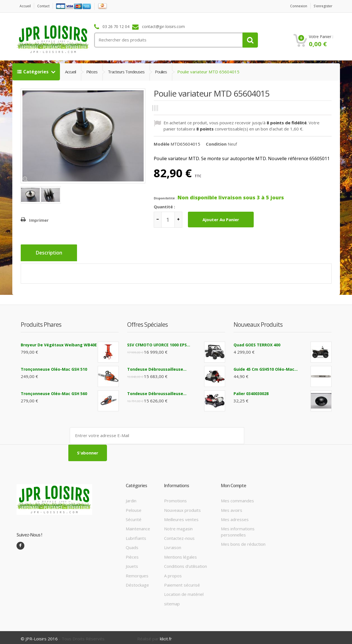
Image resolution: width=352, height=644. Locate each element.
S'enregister (322, 6)
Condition (216, 144)
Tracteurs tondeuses (126, 72)
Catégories (33, 72)
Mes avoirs (232, 507)
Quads (132, 545)
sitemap (172, 601)
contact (46, 6)
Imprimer (39, 220)
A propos (173, 573)
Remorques (137, 573)
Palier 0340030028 (251, 392)
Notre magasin (178, 526)
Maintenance (138, 526)
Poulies (161, 72)
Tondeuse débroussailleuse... (157, 367)
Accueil (26, 6)
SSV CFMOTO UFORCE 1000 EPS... (159, 343)
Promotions (175, 498)
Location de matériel (184, 592)
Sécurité (134, 517)
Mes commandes (237, 498)
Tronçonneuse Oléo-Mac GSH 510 (54, 367)
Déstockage (137, 582)
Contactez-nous (179, 535)
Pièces (92, 72)
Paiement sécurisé (182, 582)
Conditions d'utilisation (186, 564)
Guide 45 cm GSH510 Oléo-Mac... (266, 367)
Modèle (162, 144)
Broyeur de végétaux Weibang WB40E (59, 343)
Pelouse (134, 507)
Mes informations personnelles (238, 529)
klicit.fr (166, 636)
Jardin (131, 498)
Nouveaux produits (182, 507)
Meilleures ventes (181, 517)
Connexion (295, 6)
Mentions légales (180, 554)
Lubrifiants (136, 535)
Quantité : (164, 207)
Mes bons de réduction (243, 542)
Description (51, 253)
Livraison (173, 545)
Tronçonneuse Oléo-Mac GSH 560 (54, 392)
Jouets (132, 564)
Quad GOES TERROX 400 (257, 343)
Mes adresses (235, 517)
